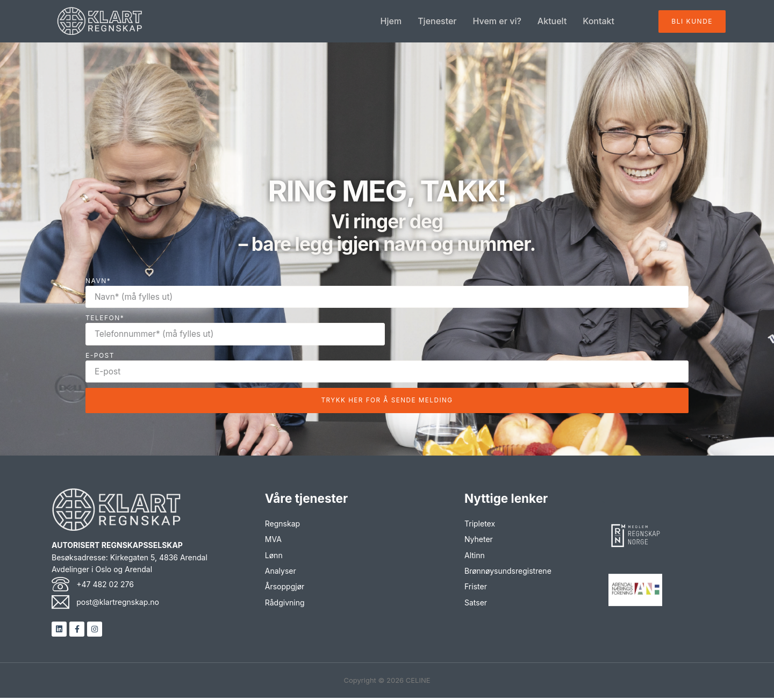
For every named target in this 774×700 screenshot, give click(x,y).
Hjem (391, 21)
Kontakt (599, 21)
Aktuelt (552, 21)
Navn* (98, 281)
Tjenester (437, 21)
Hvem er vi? (497, 21)
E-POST (100, 356)
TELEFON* (105, 318)
